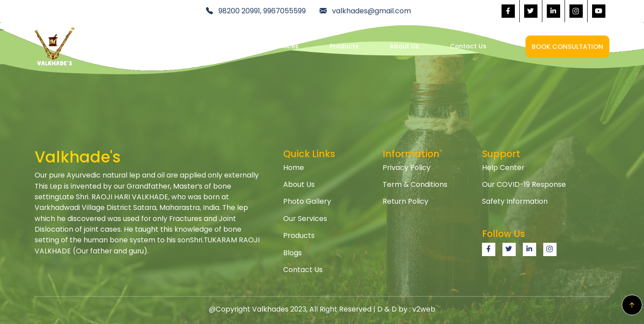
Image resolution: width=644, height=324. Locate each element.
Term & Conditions (415, 184)
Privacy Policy (407, 168)
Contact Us (468, 46)
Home (218, 46)
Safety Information (515, 201)
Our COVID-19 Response (524, 184)
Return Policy (405, 201)
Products (344, 46)
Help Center (503, 168)
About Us (404, 46)
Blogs (292, 253)
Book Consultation (567, 47)
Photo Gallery (307, 201)
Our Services (279, 46)
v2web (424, 309)
